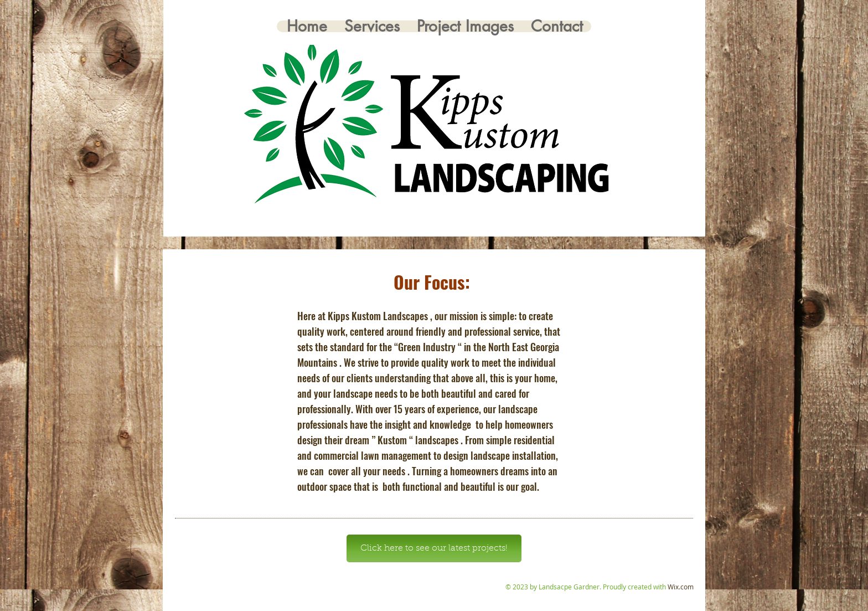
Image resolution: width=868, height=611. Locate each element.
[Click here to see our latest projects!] (434, 548)
